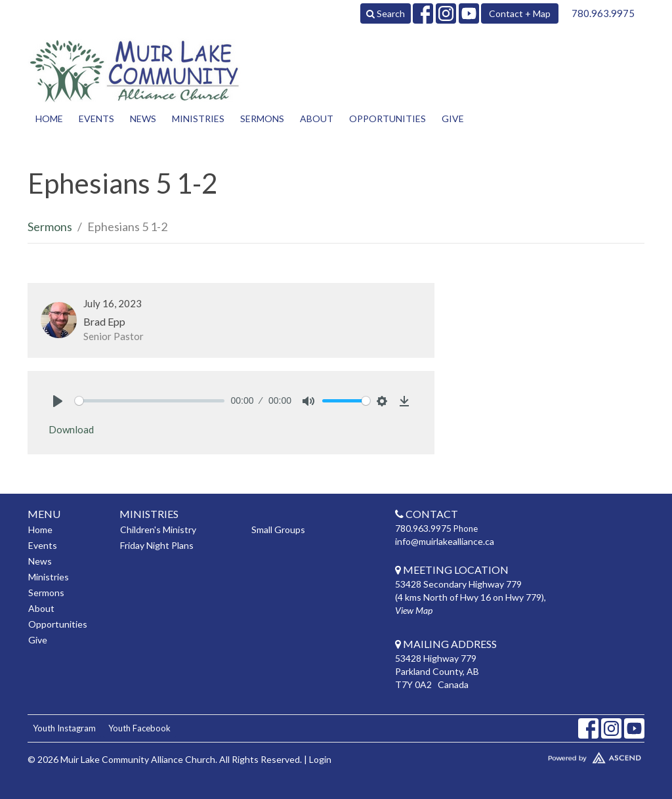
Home (49, 119)
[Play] (58, 401)
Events (96, 119)
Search (386, 13)
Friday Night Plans (157, 545)
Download (71, 429)
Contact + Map (520, 13)
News (143, 119)
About (317, 119)
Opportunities (388, 119)
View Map (414, 610)
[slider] (150, 401)
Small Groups (278, 529)
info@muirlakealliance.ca (445, 541)
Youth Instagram (64, 728)
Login (320, 759)
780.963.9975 (603, 13)
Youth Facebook (139, 728)
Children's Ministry (158, 529)
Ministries (198, 119)
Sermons (262, 119)
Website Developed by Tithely (572, 755)
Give (453, 119)
